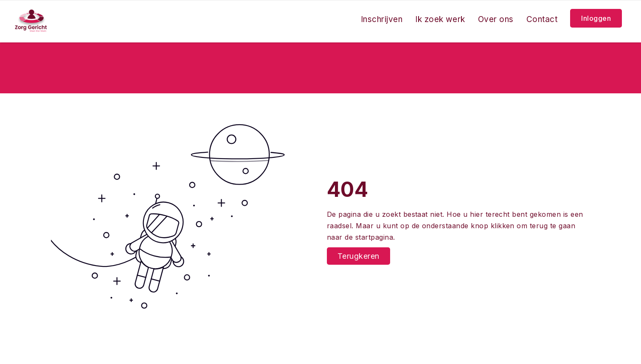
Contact (542, 19)
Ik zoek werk (440, 19)
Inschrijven (382, 19)
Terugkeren (358, 256)
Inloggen (596, 18)
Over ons (496, 19)
